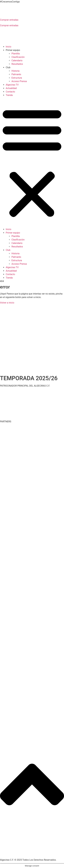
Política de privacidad (21, 854)
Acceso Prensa (19, 81)
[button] (32, 162)
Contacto (10, 92)
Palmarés (16, 74)
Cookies (50, 854)
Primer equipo (13, 50)
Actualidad (11, 88)
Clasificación (18, 57)
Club (8, 67)
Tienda (9, 95)
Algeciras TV (12, 85)
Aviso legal (39, 854)
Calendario (17, 61)
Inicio (8, 47)
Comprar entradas (9, 20)
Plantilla (16, 54)
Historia (15, 71)
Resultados (17, 64)
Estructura (17, 78)
